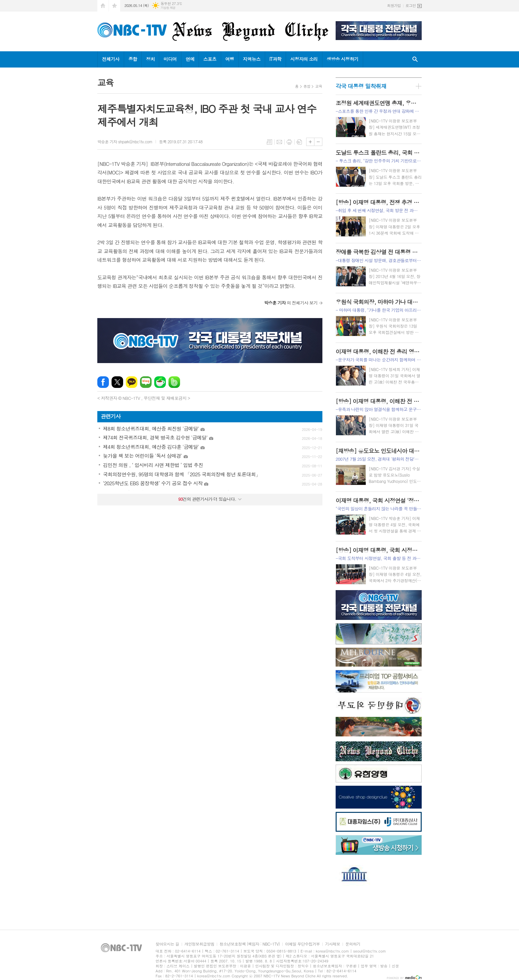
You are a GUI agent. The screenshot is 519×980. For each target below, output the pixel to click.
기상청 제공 (168, 8)
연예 (190, 59)
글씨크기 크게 (310, 142)
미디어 (170, 59)
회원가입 (394, 5)
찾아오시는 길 (167, 944)
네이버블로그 (146, 382)
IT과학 (275, 59)
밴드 (174, 382)
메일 (279, 142)
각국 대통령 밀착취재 (361, 86)
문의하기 (353, 944)
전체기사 (111, 59)
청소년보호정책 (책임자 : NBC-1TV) (250, 944)
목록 (269, 142)
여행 (230, 59)
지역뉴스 (252, 59)
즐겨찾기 (115, 6)
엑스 (117, 382)
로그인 (411, 5)
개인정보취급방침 (199, 944)
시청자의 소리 (304, 59)
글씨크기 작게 (318, 142)
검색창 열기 (415, 59)
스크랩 (299, 142)
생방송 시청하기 (343, 59)
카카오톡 (132, 382)
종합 (133, 59)
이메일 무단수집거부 (302, 944)
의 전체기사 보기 (291, 303)
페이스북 (103, 382)
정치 (150, 59)
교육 (319, 86)
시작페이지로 (103, 6)
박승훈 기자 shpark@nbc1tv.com (125, 141)
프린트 (289, 142)
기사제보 (332, 944)
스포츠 (210, 59)
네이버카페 (160, 382)
